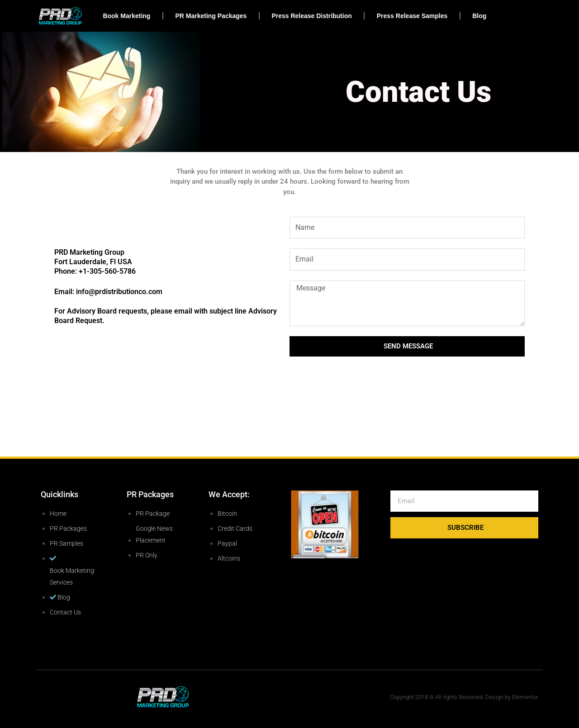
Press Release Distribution (311, 16)
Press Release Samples (412, 16)
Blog (479, 16)
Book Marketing (126, 16)
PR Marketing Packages (211, 16)
